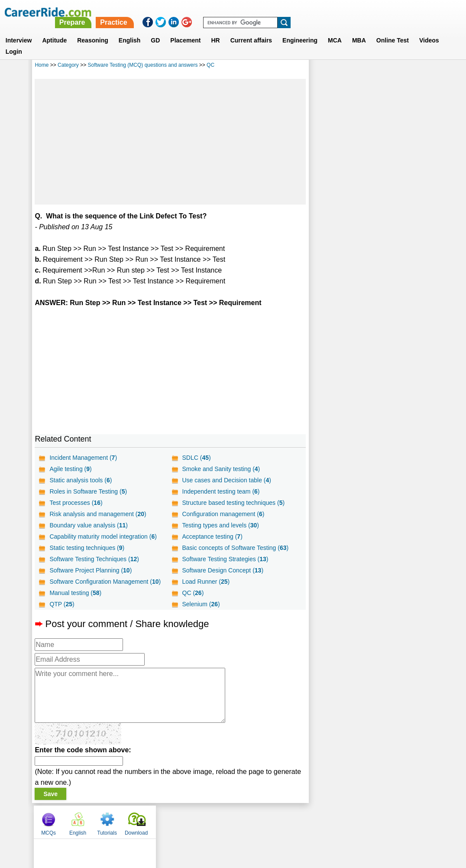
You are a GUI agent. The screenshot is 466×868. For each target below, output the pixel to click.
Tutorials (383, 66)
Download (413, 66)
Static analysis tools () (81, 480)
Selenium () (201, 604)
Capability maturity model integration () (103, 536)
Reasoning (93, 30)
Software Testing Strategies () (225, 559)
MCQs (325, 66)
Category (68, 65)
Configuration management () (223, 514)
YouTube (294, 822)
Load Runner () (206, 582)
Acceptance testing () (212, 536)
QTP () (62, 604)
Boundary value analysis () (89, 525)
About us (154, 822)
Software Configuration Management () (105, 582)
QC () (193, 593)
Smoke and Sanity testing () (221, 469)
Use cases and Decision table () (226, 480)
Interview (19, 30)
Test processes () (76, 503)
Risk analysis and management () (98, 514)
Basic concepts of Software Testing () (235, 548)
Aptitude (54, 30)
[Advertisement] (170, 142)
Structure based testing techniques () (233, 503)
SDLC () (196, 458)
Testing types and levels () (220, 525)
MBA (359, 30)
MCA (335, 30)
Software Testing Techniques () (94, 559)
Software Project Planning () (91, 570)
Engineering (300, 30)
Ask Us (265, 822)
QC (210, 65)
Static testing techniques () (87, 548)
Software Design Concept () (223, 570)
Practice (285, 12)
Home (42, 65)
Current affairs (251, 30)
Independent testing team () (221, 491)
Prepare (243, 12)
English (130, 30)
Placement (185, 30)
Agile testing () (70, 469)
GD (155, 30)
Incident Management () (83, 458)
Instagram (328, 822)
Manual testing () (75, 593)
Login (14, 41)
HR (215, 30)
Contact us (189, 822)
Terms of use (229, 822)
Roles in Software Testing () (88, 491)
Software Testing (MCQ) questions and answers (143, 65)
